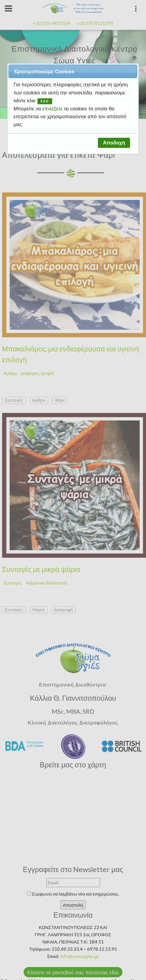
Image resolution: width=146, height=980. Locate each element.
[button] (114, 143)
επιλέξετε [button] (53, 109)
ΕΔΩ (45, 101)
